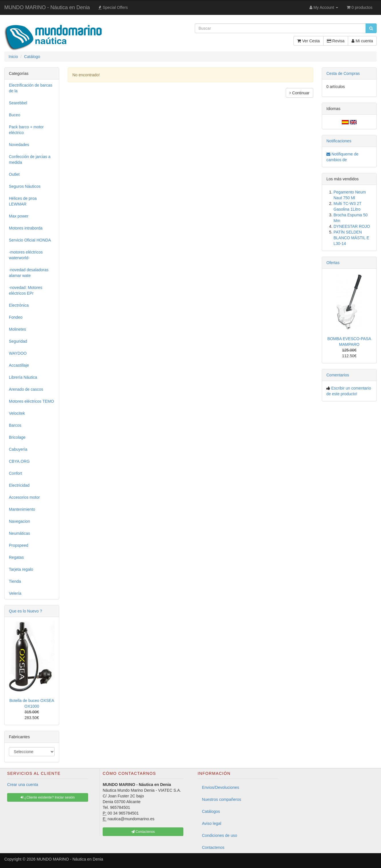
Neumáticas (19, 533)
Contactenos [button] (143, 832)
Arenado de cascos (26, 389)
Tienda (15, 581)
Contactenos (213, 847)
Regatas (16, 557)
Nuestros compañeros (222, 799)
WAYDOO (18, 353)
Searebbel (18, 103)
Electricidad (19, 485)
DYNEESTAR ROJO (352, 226)
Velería (15, 593)
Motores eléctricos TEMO (31, 401)
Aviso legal (212, 823)
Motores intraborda (26, 228)
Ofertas (333, 263)
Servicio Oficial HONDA (30, 240)
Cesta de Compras (343, 73)
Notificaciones (339, 141)
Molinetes (17, 329)
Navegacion (19, 521)
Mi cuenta (362, 41)
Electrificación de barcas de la (31, 88)
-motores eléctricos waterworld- (26, 255)
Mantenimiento (22, 509)
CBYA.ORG (19, 461)
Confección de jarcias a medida (30, 159)
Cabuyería (18, 449)
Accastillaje (19, 365)
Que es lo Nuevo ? (25, 611)
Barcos (15, 425)
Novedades (19, 145)
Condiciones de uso (220, 835)
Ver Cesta (308, 41)
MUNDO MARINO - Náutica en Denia (47, 7)
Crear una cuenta (23, 785)
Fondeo (16, 317)
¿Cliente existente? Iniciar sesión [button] (48, 797)
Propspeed (19, 545)
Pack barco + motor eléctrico (26, 130)
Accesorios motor (24, 497)
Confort (15, 473)
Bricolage (17, 437)
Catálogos (211, 811)
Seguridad (18, 341)
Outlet (14, 174)
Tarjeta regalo (21, 569)
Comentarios (338, 375)
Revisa (336, 41)
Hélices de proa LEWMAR (23, 201)
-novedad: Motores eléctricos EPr (26, 290)
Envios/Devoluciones (221, 787)
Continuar (299, 93)
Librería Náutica (23, 377)
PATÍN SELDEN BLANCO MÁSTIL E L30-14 (351, 238)
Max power (19, 216)
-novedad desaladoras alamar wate (29, 273)
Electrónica (19, 305)
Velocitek (17, 413)
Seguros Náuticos (25, 186)
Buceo (15, 115)
